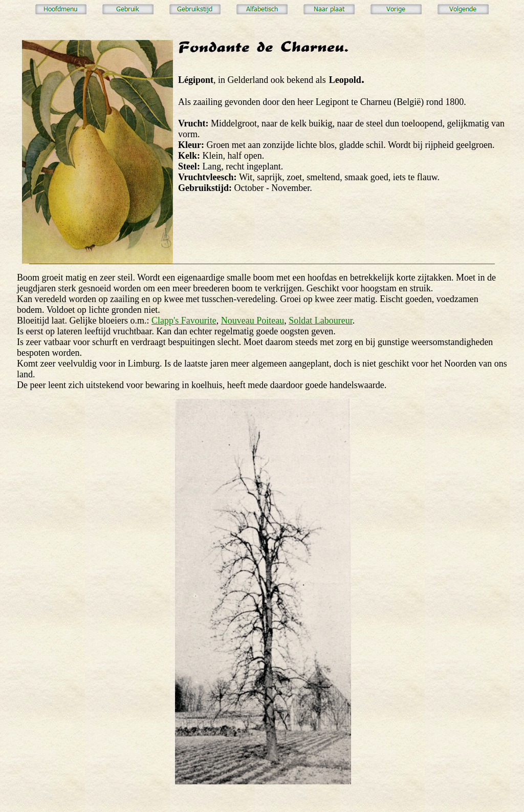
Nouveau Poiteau (253, 320)
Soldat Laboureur (320, 320)
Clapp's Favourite (184, 320)
